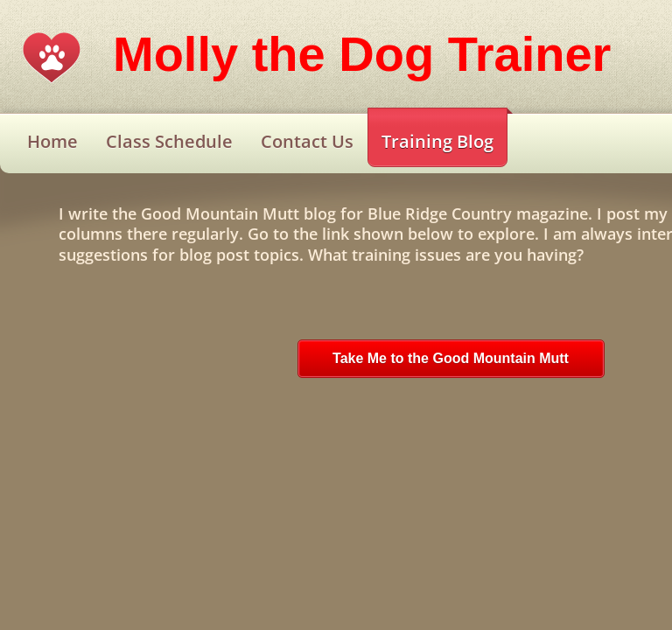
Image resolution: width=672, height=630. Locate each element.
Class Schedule (169, 141)
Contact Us (307, 141)
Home (52, 141)
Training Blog (437, 141)
